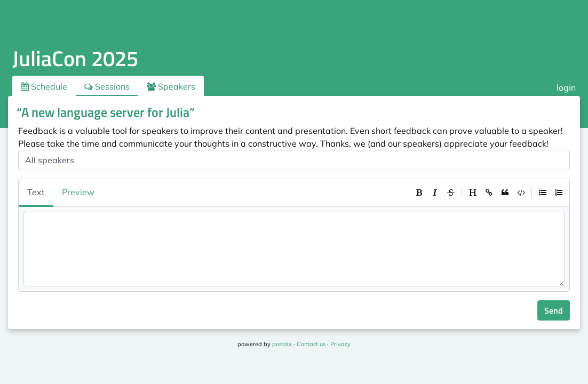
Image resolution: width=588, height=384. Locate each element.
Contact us (311, 344)
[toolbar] (489, 193)
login (566, 87)
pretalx (282, 344)
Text (36, 192)
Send (554, 310)
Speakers (171, 86)
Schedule (44, 86)
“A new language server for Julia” (106, 112)
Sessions (107, 86)
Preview (78, 192)
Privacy (340, 344)
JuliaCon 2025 (75, 58)
